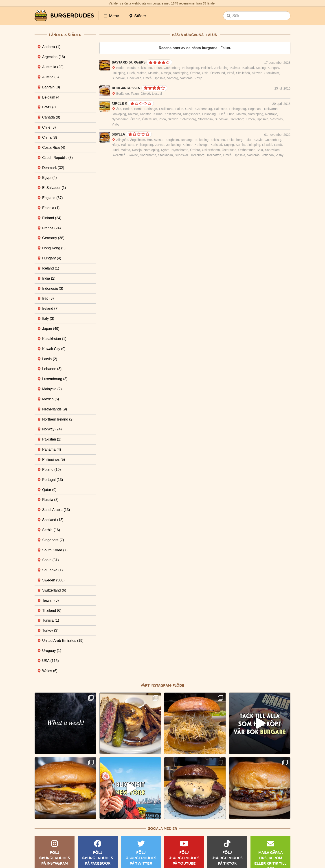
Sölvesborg (188, 119)
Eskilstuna (145, 68)
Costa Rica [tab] (54, 148)
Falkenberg (235, 140)
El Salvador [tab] (54, 188)
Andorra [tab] (51, 47)
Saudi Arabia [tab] (56, 510)
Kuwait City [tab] (54, 349)
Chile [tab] (49, 127)
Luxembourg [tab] (55, 379)
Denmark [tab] (53, 168)
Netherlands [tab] (55, 409)
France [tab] (52, 228)
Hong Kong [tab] (54, 248)
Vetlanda (268, 155)
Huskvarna (270, 109)
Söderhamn (148, 155)
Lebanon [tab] (52, 369)
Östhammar (247, 150)
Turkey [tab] (50, 630)
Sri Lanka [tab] (53, 570)
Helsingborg (191, 68)
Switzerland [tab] (54, 590)
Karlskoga (202, 145)
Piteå (231, 73)
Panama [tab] (52, 449)
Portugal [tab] (53, 480)
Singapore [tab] (53, 540)
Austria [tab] (51, 77)
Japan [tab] (51, 329)
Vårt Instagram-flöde (162, 685)
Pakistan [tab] (52, 439)
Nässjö (166, 73)
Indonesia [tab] (53, 288)
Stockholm (272, 73)
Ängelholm (138, 140)
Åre (119, 109)
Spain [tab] (51, 560)
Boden (121, 68)
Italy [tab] (48, 319)
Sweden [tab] (53, 580)
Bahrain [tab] (51, 87)
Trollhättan (214, 155)
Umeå (147, 78)
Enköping (202, 140)
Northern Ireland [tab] (58, 419)
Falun (158, 68)
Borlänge (123, 94)
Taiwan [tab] (51, 600)
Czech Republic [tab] (57, 158)
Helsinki (207, 68)
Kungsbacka (192, 114)
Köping (261, 68)
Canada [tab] (51, 117)
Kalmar (235, 68)
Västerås (186, 78)
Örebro (195, 73)
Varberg (173, 78)
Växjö (199, 78)
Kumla (240, 145)
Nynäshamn (120, 119)
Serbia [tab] (51, 530)
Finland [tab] (52, 218)
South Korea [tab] (55, 550)
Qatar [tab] (49, 490)
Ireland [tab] (50, 308)
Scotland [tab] (53, 520)
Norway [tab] (52, 429)
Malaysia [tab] (52, 389)
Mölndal (154, 73)
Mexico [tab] (51, 399)
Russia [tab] (50, 500)
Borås (131, 68)
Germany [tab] (53, 238)
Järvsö (145, 94)
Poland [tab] (52, 470)
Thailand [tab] (52, 610)
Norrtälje (271, 114)
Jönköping (221, 68)
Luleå (131, 73)
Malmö (141, 73)
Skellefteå (243, 73)
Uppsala (159, 78)
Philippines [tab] (54, 459)
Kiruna (158, 114)
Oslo (205, 73)
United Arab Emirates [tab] (63, 641)
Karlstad (248, 68)
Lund (231, 114)
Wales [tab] (50, 671)
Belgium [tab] (51, 97)
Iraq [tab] (48, 298)
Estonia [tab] (51, 208)
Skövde (257, 73)
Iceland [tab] (51, 268)
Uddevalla (134, 78)
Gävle (189, 109)
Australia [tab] (53, 67)
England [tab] (53, 198)
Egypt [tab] (49, 178)
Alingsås (122, 140)
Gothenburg (172, 68)
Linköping (119, 73)
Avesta (159, 140)
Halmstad (221, 109)
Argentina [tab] (54, 57)
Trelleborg (237, 119)
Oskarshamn (211, 150)
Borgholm (172, 140)
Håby (115, 145)
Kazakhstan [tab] (54, 339)
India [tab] (49, 278)
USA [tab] (51, 661)
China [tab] (50, 137)
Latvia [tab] (50, 359)
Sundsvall (119, 78)
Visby (116, 124)
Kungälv (273, 68)
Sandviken (272, 150)
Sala (260, 150)
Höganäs (254, 109)
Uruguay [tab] (52, 651)
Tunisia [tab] (51, 620)
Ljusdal (157, 94)
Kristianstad (173, 114)
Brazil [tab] (50, 107)
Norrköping (180, 73)
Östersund (218, 73)
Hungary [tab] (52, 258)
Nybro (165, 150)
